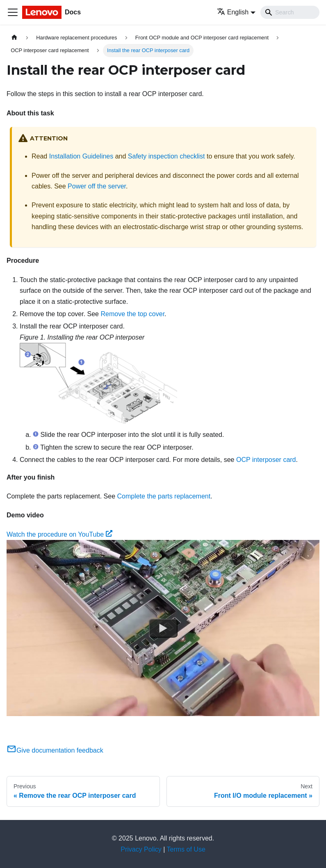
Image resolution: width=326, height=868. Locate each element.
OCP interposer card (266, 460)
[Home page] (14, 38)
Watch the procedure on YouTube (59, 534)
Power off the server (97, 186)
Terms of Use (186, 849)
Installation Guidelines (81, 156)
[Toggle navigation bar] (13, 12)
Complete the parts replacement (164, 496)
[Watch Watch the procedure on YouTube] (163, 628)
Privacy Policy (141, 849)
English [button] (233, 12)
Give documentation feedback (55, 750)
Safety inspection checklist (166, 156)
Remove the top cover (132, 314)
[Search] (290, 12)
